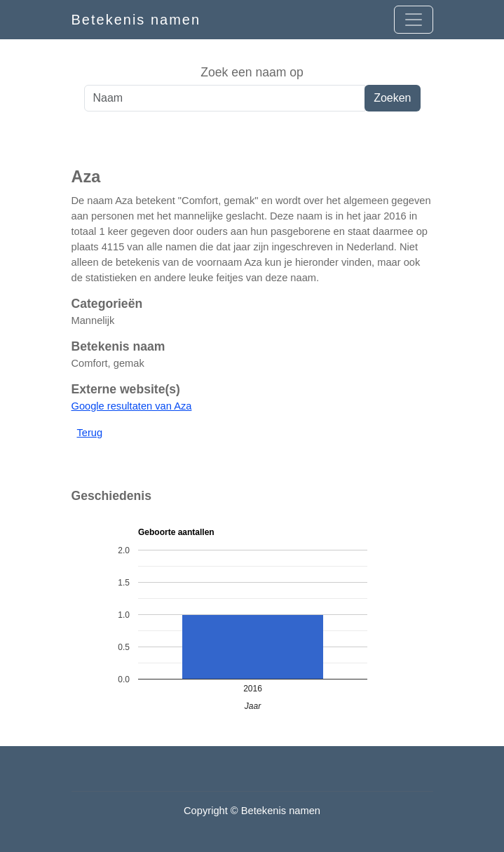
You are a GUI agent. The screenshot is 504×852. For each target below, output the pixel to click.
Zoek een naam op (252, 72)
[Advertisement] (252, 140)
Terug (90, 433)
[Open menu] (414, 20)
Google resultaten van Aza (132, 406)
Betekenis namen (136, 20)
